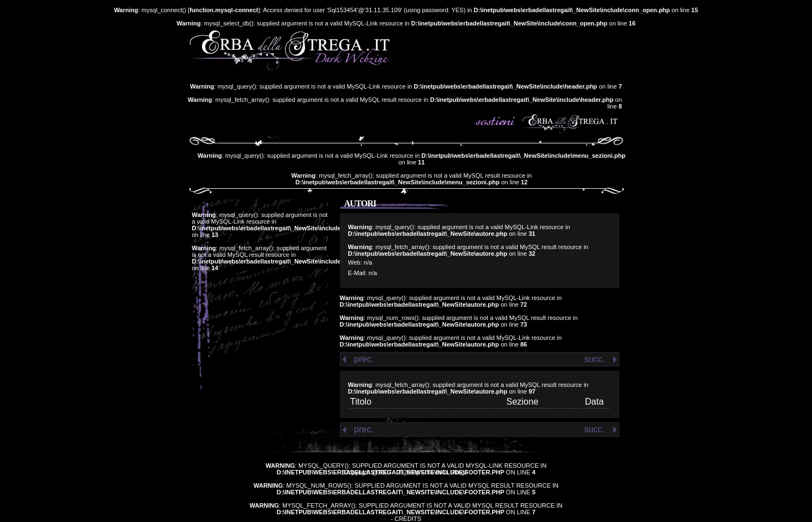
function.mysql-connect (224, 10)
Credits (408, 519)
